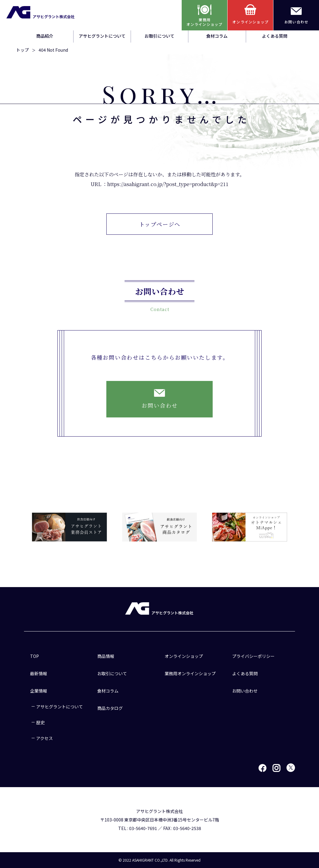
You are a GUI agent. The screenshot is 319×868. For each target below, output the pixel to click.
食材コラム (217, 36)
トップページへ (160, 224)
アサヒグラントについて (102, 36)
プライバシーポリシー (253, 656)
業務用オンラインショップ (190, 673)
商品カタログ (110, 708)
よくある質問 (275, 36)
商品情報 (106, 656)
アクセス (45, 738)
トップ (22, 50)
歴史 (40, 722)
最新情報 (39, 673)
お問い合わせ (245, 691)
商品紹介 (45, 36)
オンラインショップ (184, 656)
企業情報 (39, 691)
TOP (34, 656)
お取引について (159, 36)
